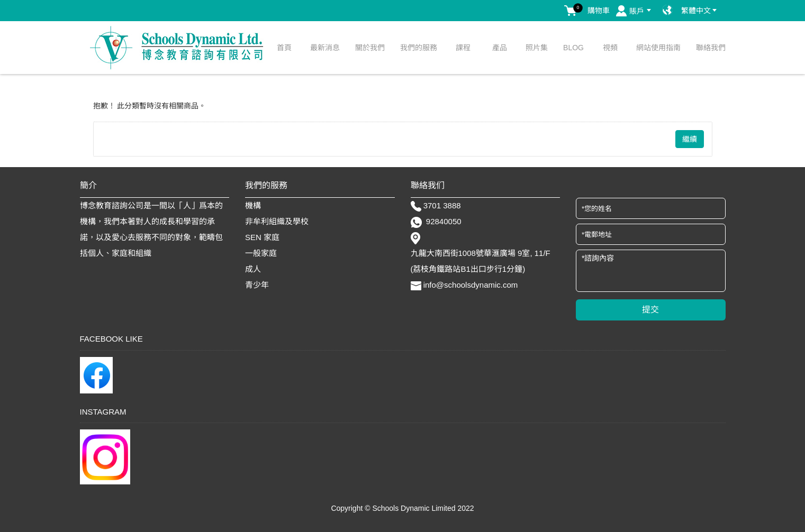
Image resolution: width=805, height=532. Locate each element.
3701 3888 (442, 205)
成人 (253, 269)
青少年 (257, 285)
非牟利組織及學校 (277, 221)
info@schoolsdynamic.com (471, 285)
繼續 (690, 139)
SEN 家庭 (262, 237)
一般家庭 (261, 253)
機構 (253, 205)
